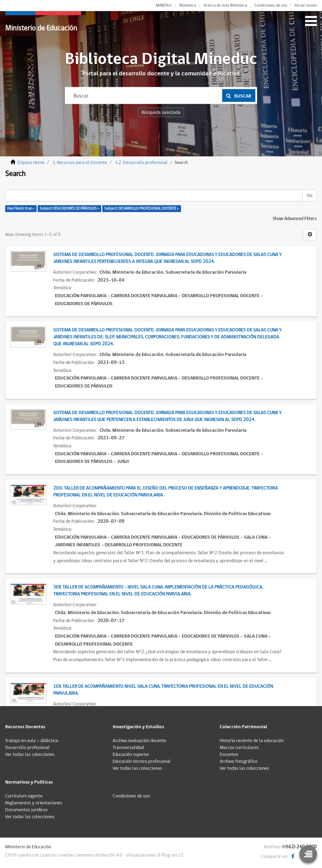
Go (310, 195)
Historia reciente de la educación (252, 741)
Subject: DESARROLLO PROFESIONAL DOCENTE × (141, 208)
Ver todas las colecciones (30, 755)
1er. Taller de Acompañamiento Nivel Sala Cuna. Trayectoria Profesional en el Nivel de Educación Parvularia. (163, 690)
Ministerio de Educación (41, 28)
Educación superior (131, 755)
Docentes (229, 755)
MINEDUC (164, 6)
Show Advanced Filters (295, 219)
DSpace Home (31, 163)
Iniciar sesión (306, 6)
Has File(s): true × (21, 208)
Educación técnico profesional (142, 761)
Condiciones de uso (271, 6)
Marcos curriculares (239, 748)
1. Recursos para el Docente (80, 163)
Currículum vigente (24, 796)
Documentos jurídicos (26, 810)
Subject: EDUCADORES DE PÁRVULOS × (69, 208)
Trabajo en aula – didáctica (32, 741)
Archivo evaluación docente (139, 741)
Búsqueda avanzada (161, 112)
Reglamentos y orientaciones (34, 803)
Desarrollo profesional (27, 748)
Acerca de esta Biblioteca (225, 6)
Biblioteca (188, 6)
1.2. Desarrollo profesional (141, 163)
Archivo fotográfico (239, 761)
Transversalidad (128, 748)
